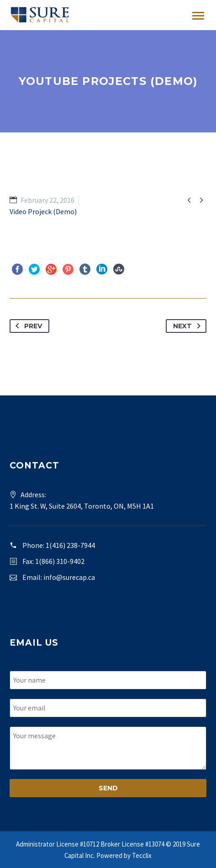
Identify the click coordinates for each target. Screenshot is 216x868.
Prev (27, 326)
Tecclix (142, 855)
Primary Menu (198, 16)
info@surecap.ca (69, 577)
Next (189, 326)
